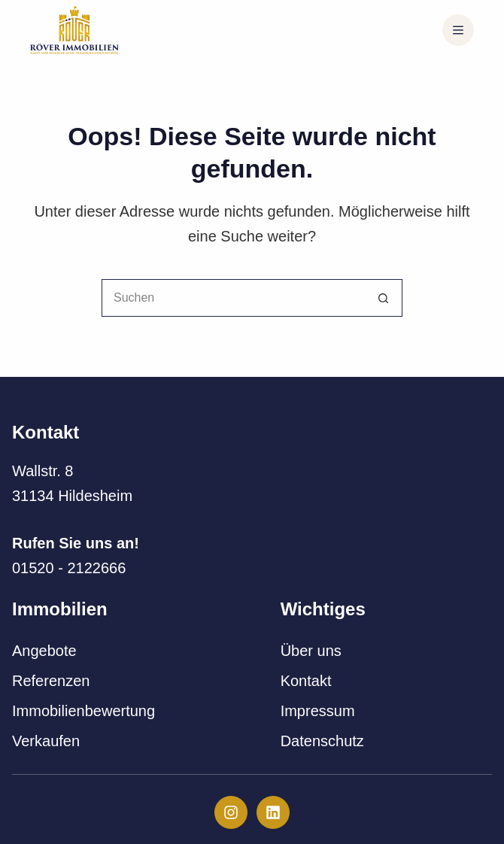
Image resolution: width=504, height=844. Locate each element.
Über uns (311, 651)
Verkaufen (46, 741)
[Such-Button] (384, 298)
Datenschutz (322, 741)
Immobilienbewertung (83, 711)
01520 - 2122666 (69, 568)
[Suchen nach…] (233, 298)
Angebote (44, 651)
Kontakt (306, 681)
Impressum (318, 711)
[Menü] (458, 30)
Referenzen (51, 681)
